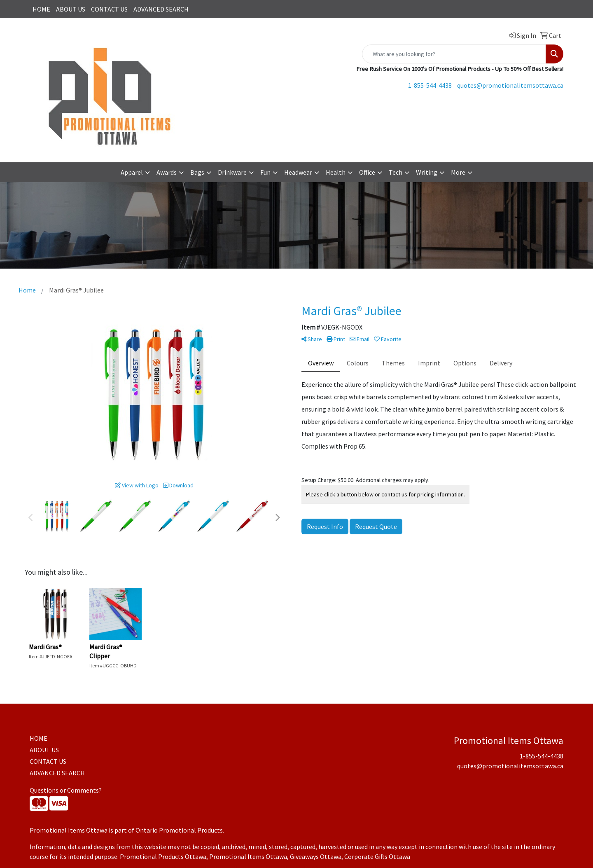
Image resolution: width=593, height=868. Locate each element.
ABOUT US (71, 9)
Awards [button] (167, 172)
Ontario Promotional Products (179, 830)
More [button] (458, 172)
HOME (41, 9)
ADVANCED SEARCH (161, 9)
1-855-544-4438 (430, 85)
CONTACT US (109, 9)
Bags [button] (197, 172)
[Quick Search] (454, 54)
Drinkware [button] (232, 172)
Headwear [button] (298, 172)
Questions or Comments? (66, 790)
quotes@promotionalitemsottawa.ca (510, 85)
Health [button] (336, 172)
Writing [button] (427, 172)
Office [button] (367, 172)
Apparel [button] (132, 172)
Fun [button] (265, 172)
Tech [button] (396, 172)
